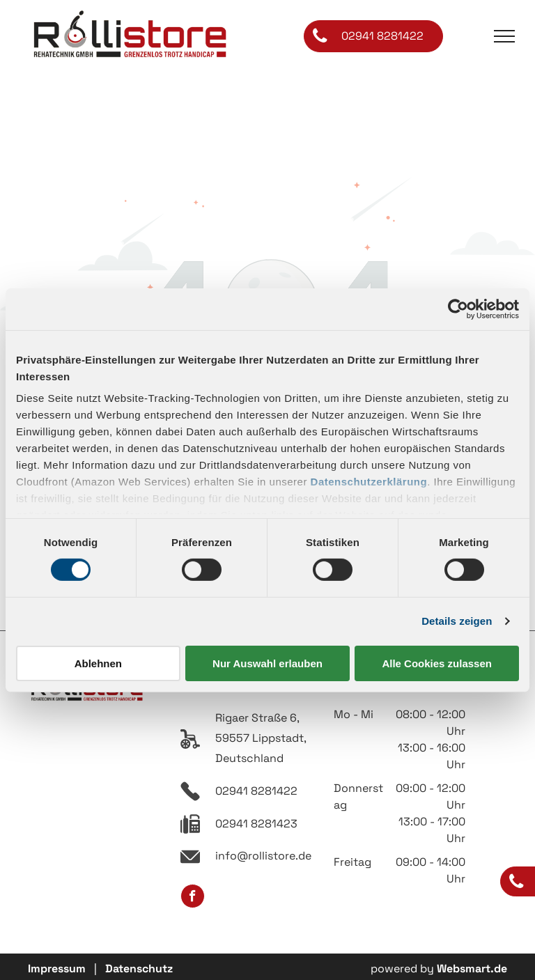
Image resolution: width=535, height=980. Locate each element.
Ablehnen (98, 663)
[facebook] (193, 898)
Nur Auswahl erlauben (267, 663)
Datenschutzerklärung (369, 482)
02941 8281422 (256, 791)
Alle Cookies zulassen (437, 663)
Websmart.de (472, 969)
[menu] (504, 36)
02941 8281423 (256, 824)
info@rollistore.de (263, 856)
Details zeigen (457, 621)
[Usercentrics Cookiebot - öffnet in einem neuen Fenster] (458, 309)
